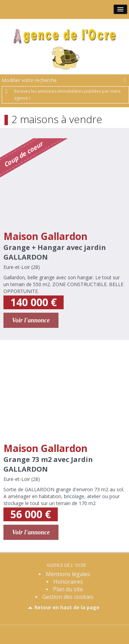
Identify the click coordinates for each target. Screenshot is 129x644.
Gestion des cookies (68, 597)
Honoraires (68, 582)
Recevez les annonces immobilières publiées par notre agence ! (67, 95)
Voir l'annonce (31, 320)
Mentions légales (68, 574)
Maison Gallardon (45, 236)
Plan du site (68, 589)
